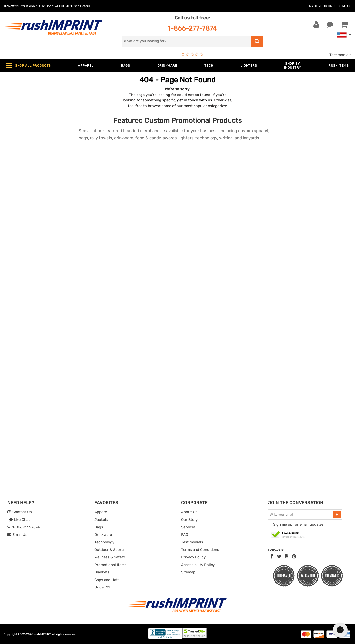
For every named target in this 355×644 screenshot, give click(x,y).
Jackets (101, 520)
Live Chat (19, 520)
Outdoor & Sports (110, 550)
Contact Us (20, 512)
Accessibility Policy (198, 565)
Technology (104, 542)
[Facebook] (272, 556)
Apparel (101, 512)
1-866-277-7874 (192, 28)
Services (188, 527)
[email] (301, 514)
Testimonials (340, 55)
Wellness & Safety (110, 557)
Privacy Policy (193, 557)
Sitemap (188, 572)
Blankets (102, 572)
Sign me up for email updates (298, 524)
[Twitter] (279, 556)
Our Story (189, 520)
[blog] (287, 556)
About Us (189, 512)
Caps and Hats (107, 580)
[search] (187, 41)
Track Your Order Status (329, 6)
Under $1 (102, 587)
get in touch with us (195, 100)
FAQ (185, 535)
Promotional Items (110, 565)
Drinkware (103, 535)
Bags (99, 527)
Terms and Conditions (200, 550)
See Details (82, 6)
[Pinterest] (294, 556)
